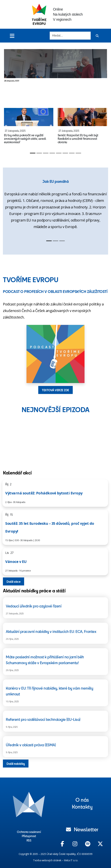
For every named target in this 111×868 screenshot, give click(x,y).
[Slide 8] (78, 153)
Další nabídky (16, 764)
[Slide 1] (33, 153)
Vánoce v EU (16, 562)
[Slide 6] (65, 153)
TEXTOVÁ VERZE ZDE (55, 390)
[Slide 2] (39, 153)
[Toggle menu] (12, 36)
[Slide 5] (59, 153)
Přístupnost (29, 836)
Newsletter (82, 829)
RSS (29, 840)
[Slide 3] (46, 153)
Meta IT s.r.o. (71, 860)
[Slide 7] (72, 153)
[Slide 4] (52, 153)
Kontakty (82, 806)
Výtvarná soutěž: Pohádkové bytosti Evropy (44, 493)
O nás (82, 799)
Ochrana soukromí (29, 832)
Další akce (14, 581)
